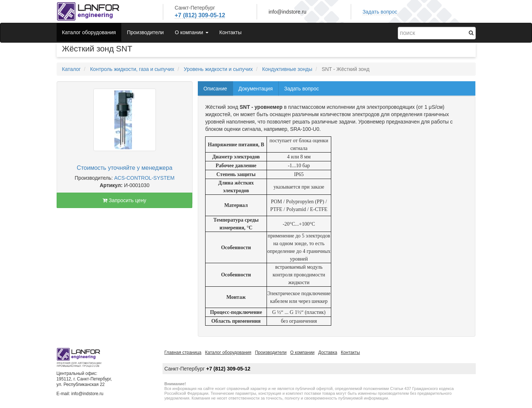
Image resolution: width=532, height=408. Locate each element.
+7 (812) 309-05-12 (200, 15)
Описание (215, 89)
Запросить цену (124, 200)
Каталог (72, 69)
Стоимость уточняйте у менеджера (125, 168)
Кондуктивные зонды (287, 69)
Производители (145, 32)
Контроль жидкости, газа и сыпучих (132, 69)
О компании (302, 352)
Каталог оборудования (89, 32)
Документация (256, 89)
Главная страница (183, 352)
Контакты (231, 32)
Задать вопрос (380, 12)
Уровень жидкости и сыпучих (218, 69)
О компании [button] (191, 32)
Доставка (328, 352)
